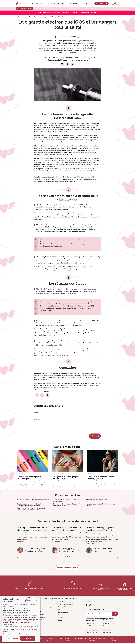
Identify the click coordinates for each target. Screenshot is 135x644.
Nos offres (62, 603)
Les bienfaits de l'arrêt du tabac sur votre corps (34, 500)
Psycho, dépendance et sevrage (42, 608)
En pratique (50, 3)
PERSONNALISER (13, 638)
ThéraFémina (106, 631)
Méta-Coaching (107, 633)
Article (58, 37)
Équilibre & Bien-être (108, 624)
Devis (60, 621)
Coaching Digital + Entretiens (66, 605)
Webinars (60, 618)
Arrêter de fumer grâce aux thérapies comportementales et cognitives (30, 505)
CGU (88, 639)
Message (37, 419)
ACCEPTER (28, 638)
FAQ (59, 610)
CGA (84, 639)
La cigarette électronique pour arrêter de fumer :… (66, 478)
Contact (61, 639)
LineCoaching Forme (92, 633)
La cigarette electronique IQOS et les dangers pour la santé (60, 17)
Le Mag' (83, 3)
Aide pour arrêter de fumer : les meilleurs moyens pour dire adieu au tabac (32, 509)
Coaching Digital (62, 608)
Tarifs (42, 3)
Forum (60, 616)
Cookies (79, 639)
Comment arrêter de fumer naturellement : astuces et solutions (67, 505)
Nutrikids (105, 628)
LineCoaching (90, 624)
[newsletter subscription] (115, 614)
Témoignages (61, 3)
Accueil (20, 17)
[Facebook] (87, 606)
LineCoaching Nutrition (92, 631)
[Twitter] (90, 606)
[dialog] (21, 619)
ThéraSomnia (90, 626)
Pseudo (37, 413)
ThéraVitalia (106, 626)
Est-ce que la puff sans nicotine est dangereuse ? (101, 478)
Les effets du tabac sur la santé (97, 500)
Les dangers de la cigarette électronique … (30, 478)
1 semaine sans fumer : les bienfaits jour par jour (101, 505)
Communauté (73, 3)
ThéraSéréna (89, 628)
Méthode (34, 3)
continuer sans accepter (32, 597)
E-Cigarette (36, 17)
